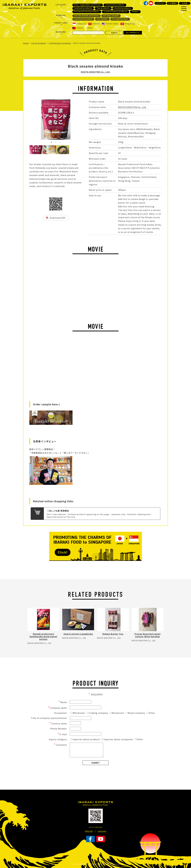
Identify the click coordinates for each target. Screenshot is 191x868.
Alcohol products (123, 8)
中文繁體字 (172, 3)
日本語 (185, 3)
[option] (56, 119)
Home (26, 43)
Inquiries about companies (117, 739)
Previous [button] (27, 122)
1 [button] (51, 142)
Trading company (97, 713)
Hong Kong (128, 24)
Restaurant (117, 713)
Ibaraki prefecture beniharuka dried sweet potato (43, 636)
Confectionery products (116, 11)
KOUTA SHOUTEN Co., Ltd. (96, 72)
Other (90, 28)
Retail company (135, 713)
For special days (120, 19)
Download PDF (58, 218)
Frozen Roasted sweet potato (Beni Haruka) (148, 635)
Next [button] (84, 122)
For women (102, 19)
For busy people (111, 16)
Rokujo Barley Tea (113, 634)
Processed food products (87, 11)
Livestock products (115, 5)
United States (110, 24)
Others (135, 11)
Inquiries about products (85, 739)
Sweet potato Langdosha (78, 634)
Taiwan (78, 28)
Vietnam (94, 24)
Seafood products (83, 8)
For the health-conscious (87, 16)
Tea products (103, 8)
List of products (39, 43)
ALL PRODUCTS (133, 33)
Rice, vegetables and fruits (88, 5)
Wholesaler (78, 713)
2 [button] (56, 142)
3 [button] (60, 142)
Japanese (102, 831)
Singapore (79, 24)
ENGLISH (160, 3)
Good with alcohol (83, 19)
